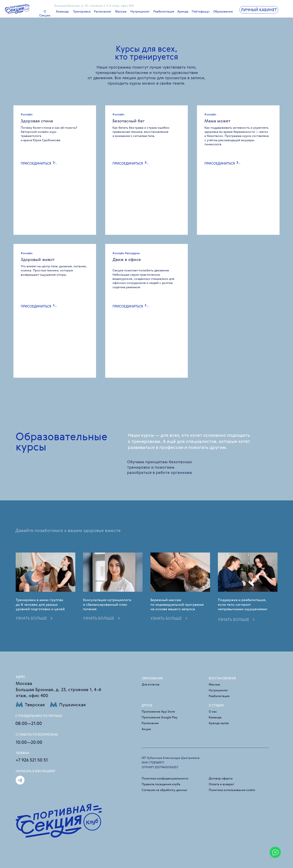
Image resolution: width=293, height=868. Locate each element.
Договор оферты (221, 778)
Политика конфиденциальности (165, 778)
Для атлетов (151, 684)
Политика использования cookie (232, 790)
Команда (62, 11)
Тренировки (82, 11)
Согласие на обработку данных (164, 790)
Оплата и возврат (221, 784)
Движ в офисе (127, 259)
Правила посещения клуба (161, 784)
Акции (146, 729)
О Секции (45, 13)
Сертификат (201, 12)
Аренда (183, 11)
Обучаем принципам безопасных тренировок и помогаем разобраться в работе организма (159, 467)
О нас (213, 712)
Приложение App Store (158, 712)
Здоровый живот (38, 259)
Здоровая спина (37, 121)
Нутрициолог (140, 11)
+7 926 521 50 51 (32, 760)
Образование (223, 11)
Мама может (217, 121)
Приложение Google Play (160, 717)
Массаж (121, 11)
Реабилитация (164, 11)
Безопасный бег (129, 121)
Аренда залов (219, 723)
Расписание (102, 11)
